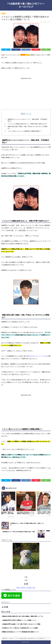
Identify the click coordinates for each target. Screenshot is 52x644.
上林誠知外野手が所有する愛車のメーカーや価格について (19, 620)
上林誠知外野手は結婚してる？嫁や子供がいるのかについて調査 (21, 624)
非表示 (28, 114)
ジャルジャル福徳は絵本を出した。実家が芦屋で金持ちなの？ (28, 124)
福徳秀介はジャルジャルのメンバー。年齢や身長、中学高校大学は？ (28, 120)
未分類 (4, 14)
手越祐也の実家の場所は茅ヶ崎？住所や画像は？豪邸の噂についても (22, 616)
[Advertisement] (26, 92)
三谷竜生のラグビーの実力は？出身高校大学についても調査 (20, 628)
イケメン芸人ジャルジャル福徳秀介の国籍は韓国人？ (25, 131)
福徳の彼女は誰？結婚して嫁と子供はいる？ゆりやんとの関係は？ (28, 127)
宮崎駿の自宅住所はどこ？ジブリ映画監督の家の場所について (20, 632)
